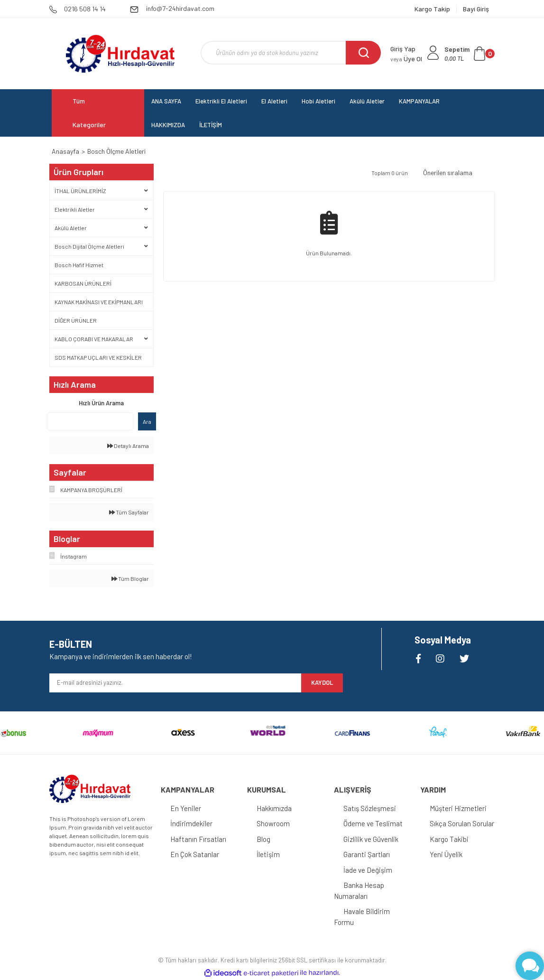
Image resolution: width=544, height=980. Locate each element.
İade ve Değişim (368, 870)
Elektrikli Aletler (75, 209)
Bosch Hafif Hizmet (79, 265)
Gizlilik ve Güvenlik (371, 839)
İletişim (268, 854)
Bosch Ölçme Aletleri (116, 151)
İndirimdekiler (191, 823)
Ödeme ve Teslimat (373, 823)
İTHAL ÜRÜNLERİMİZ (80, 191)
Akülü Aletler (71, 228)
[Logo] (120, 54)
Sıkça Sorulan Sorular (462, 823)
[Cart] (470, 54)
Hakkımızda (274, 808)
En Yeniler (186, 808)
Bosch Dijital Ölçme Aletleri (89, 246)
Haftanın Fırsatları (198, 839)
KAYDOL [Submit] (322, 682)
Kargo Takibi (449, 839)
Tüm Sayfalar (129, 512)
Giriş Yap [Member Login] (403, 49)
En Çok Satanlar (195, 854)
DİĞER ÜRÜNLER (76, 320)
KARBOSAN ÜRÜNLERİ (83, 283)
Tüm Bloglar (130, 579)
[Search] (291, 53)
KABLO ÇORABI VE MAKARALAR (94, 339)
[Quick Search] (90, 421)
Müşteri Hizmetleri (458, 808)
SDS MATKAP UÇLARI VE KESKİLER (98, 357)
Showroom (273, 823)
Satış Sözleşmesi (370, 808)
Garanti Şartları (367, 854)
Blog (263, 839)
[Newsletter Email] (175, 683)
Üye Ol (406, 59)
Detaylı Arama (128, 446)
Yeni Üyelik (446, 854)
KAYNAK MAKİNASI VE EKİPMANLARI (99, 302)
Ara (147, 421)
